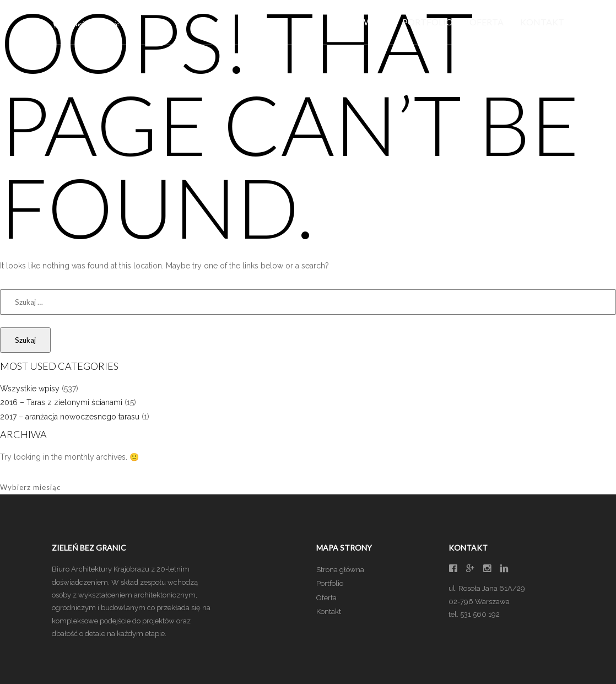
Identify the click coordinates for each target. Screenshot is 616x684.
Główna (365, 22)
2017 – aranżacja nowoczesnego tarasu (70, 417)
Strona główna (340, 570)
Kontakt (542, 22)
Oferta (487, 22)
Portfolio (428, 22)
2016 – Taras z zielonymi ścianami (61, 402)
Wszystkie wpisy (30, 389)
